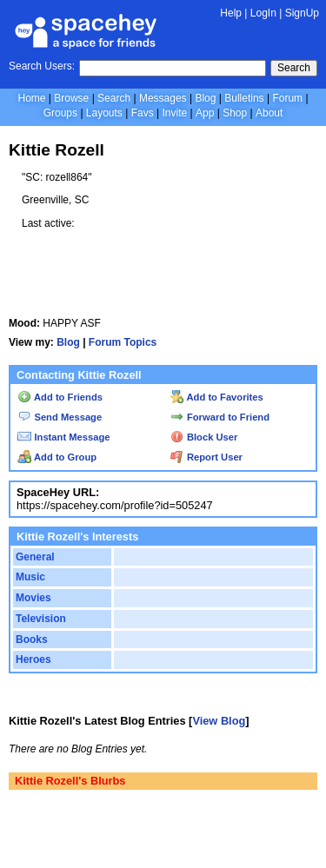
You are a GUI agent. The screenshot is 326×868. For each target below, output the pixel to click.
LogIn (263, 13)
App (205, 113)
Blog (205, 98)
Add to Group (57, 457)
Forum (287, 98)
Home (31, 98)
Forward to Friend (220, 417)
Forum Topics (123, 342)
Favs (143, 113)
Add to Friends (60, 397)
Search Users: (42, 66)
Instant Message (63, 437)
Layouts (104, 113)
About (269, 113)
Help (231, 13)
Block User (204, 437)
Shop (235, 113)
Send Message (60, 417)
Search (294, 68)
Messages (163, 98)
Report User (206, 457)
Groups (60, 113)
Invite (174, 113)
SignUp (302, 13)
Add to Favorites (217, 397)
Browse (71, 98)
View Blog (219, 721)
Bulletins (244, 98)
